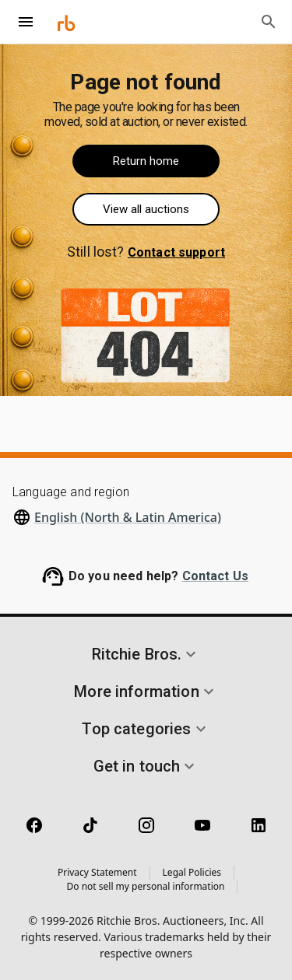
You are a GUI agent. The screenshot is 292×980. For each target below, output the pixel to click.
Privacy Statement (97, 872)
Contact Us (216, 576)
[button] (146, 654)
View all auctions (146, 209)
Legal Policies (192, 872)
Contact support (176, 252)
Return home (146, 161)
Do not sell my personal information (146, 886)
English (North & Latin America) (128, 517)
